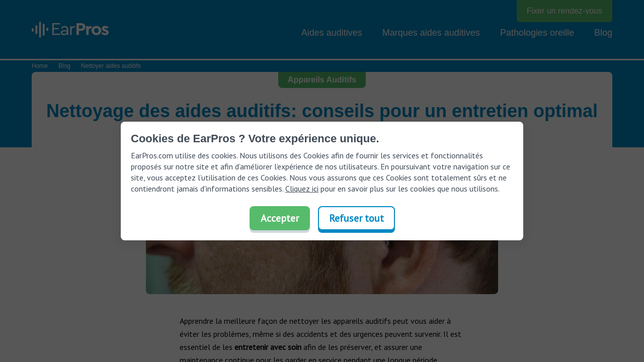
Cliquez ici (302, 189)
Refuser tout (356, 218)
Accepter (280, 218)
